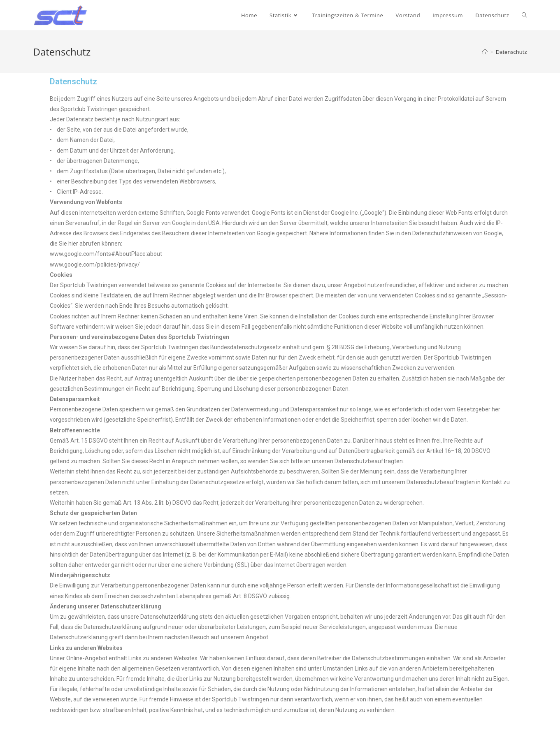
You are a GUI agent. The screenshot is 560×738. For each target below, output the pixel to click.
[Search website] (524, 15)
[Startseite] (485, 52)
